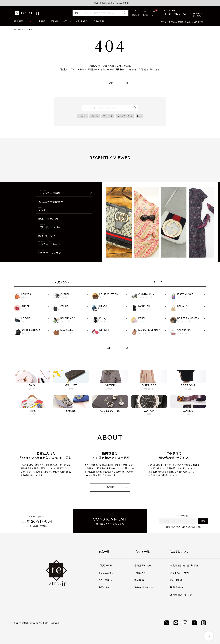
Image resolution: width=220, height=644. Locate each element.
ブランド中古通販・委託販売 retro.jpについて (182, 22)
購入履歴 (139, 580)
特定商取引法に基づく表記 (185, 565)
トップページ (20, 29)
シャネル (83, 116)
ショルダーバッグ (125, 116)
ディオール (108, 116)
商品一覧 (104, 551)
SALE (31, 21)
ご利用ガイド (82, 21)
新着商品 (19, 21)
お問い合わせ (106, 587)
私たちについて (179, 551)
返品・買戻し (100, 21)
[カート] (154, 13)
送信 (203, 521)
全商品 (42, 21)
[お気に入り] (135, 13)
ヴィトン (95, 116)
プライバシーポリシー (181, 573)
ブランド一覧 (142, 551)
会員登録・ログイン (145, 565)
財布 (139, 116)
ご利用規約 (176, 580)
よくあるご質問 (106, 573)
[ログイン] (145, 13)
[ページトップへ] (209, 636)
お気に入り (140, 573)
